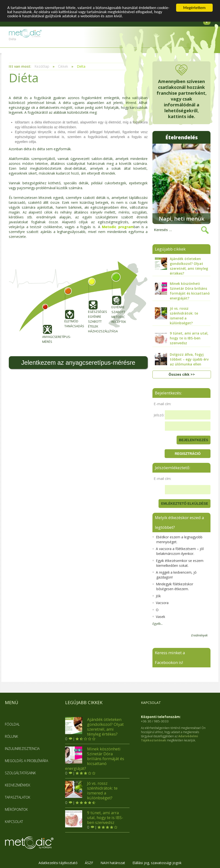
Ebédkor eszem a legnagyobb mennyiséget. (177, 539)
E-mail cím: (162, 403)
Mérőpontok (16, 809)
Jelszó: (159, 414)
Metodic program (118, 227)
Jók (157, 595)
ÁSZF (89, 862)
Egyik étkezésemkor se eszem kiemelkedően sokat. (178, 563)
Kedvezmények (18, 785)
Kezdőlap (42, 66)
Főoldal (12, 724)
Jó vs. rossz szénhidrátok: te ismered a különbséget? (91, 790)
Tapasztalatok (18, 797)
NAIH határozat (113, 862)
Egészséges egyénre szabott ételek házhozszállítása (93, 305)
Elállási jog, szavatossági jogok (157, 862)
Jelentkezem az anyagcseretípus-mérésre (78, 363)
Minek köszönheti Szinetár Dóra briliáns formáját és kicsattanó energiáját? (95, 758)
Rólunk (11, 736)
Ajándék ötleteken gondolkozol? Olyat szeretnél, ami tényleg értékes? (94, 726)
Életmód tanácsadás (69, 308)
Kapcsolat (14, 821)
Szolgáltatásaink (20, 772)
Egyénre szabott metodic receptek (116, 298)
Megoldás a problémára (26, 760)
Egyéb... (158, 623)
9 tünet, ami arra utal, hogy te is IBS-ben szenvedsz (94, 817)
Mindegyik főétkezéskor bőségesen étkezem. (173, 586)
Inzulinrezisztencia (22, 748)
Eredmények (199, 635)
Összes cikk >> (182, 374)
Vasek (159, 616)
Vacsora (160, 602)
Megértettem (194, 8)
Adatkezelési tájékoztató (58, 862)
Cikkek (63, 66)
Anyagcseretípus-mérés (47, 324)
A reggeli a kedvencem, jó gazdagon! (175, 574)
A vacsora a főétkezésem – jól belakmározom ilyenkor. (178, 551)
